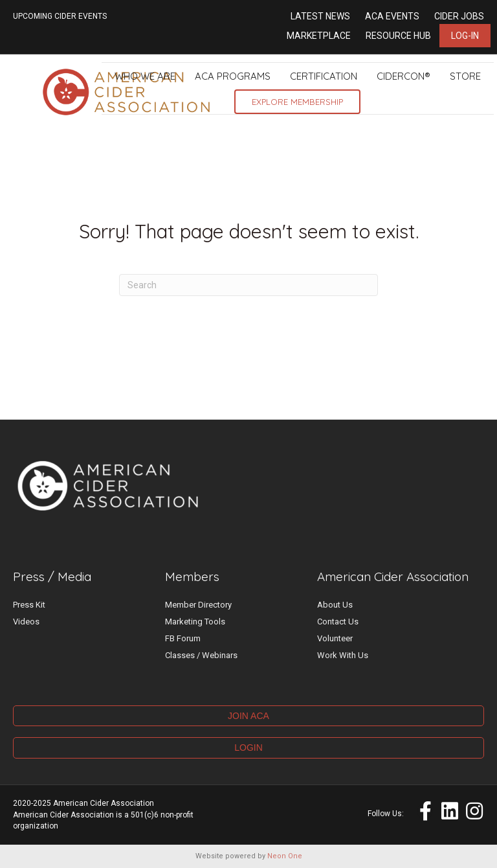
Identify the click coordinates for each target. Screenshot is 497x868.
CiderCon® (403, 76)
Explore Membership (297, 102)
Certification (324, 76)
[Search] (248, 285)
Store (465, 76)
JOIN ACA (248, 716)
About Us (335, 605)
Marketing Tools (195, 622)
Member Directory (198, 605)
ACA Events (392, 16)
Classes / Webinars (201, 655)
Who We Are (145, 76)
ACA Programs (233, 76)
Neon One (285, 856)
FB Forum (183, 638)
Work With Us (343, 655)
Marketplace (319, 36)
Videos (26, 622)
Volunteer (335, 638)
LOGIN (248, 748)
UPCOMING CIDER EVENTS (60, 16)
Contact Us (338, 622)
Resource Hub (398, 36)
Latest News (320, 16)
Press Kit (29, 605)
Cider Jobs (459, 16)
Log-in (465, 36)
